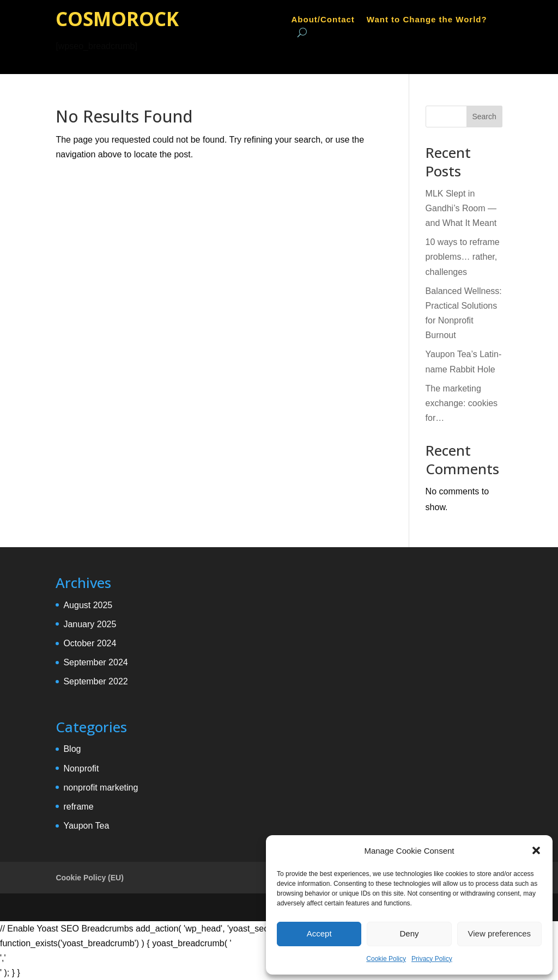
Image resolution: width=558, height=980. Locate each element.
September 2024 (95, 662)
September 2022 (95, 681)
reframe (78, 807)
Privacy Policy (432, 959)
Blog (72, 749)
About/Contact (323, 20)
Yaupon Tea (86, 826)
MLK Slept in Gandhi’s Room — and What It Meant (461, 208)
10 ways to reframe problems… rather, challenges (463, 257)
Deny (409, 933)
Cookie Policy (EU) (89, 878)
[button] (536, 850)
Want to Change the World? (427, 20)
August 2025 (88, 605)
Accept (319, 933)
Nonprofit (81, 768)
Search (484, 117)
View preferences (500, 933)
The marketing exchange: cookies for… (462, 403)
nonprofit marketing (101, 788)
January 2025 (90, 624)
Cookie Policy (386, 959)
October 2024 (90, 643)
